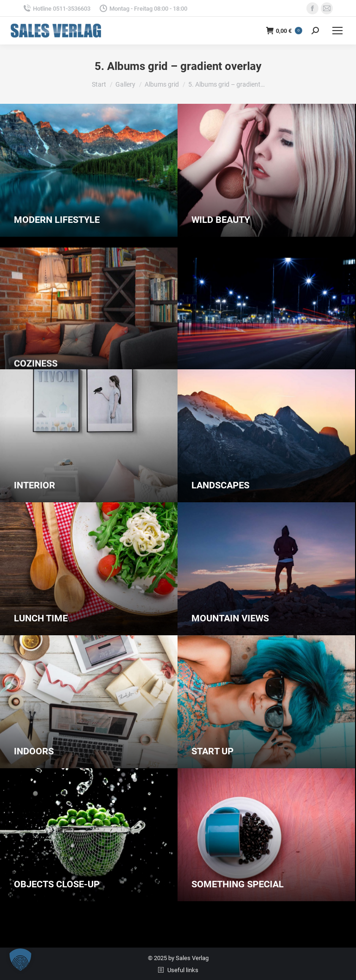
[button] (20, 960)
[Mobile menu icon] (337, 31)
